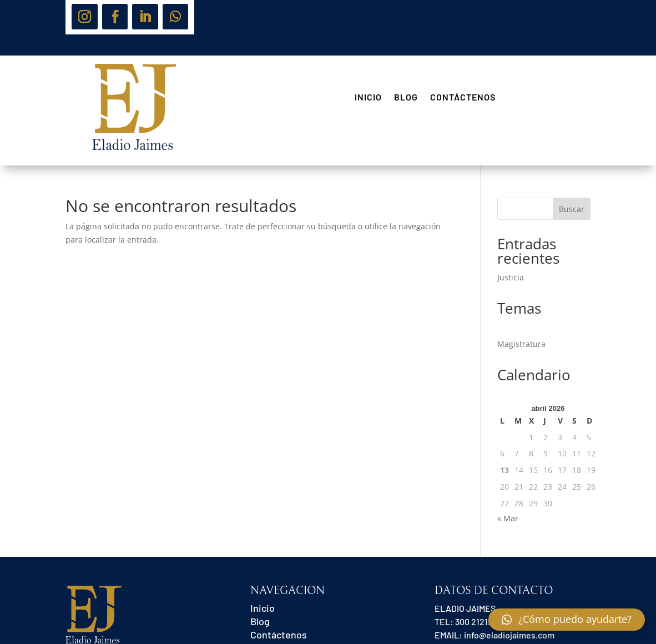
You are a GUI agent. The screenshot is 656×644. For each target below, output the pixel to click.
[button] (567, 620)
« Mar (508, 518)
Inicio (368, 98)
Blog (406, 98)
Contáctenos (463, 98)
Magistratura (521, 344)
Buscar (572, 209)
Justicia (511, 277)
